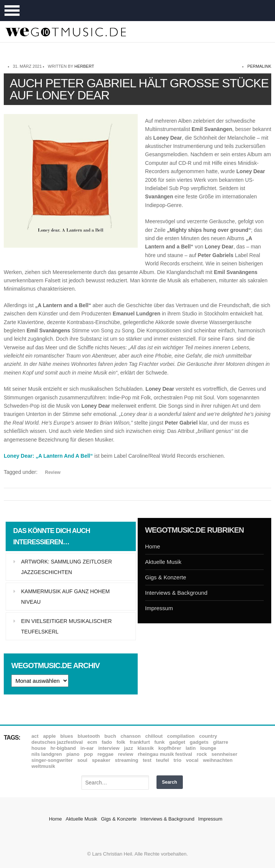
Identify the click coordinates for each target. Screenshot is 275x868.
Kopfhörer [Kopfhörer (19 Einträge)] (170, 748)
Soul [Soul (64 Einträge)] (82, 760)
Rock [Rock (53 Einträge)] (202, 754)
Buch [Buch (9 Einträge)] (110, 736)
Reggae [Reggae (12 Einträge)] (106, 754)
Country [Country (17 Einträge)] (208, 736)
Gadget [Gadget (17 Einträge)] (177, 742)
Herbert (84, 66)
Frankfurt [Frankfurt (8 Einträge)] (140, 742)
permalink (259, 66)
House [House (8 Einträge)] (39, 748)
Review (53, 472)
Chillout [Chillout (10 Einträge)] (154, 736)
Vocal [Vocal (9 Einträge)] (192, 760)
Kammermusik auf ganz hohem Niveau (65, 597)
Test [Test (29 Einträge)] (147, 760)
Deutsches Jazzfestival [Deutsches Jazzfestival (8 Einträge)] (57, 742)
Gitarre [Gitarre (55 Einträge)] (220, 742)
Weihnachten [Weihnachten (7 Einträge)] (218, 760)
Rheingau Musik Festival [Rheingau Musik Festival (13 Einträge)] (165, 754)
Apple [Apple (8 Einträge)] (49, 736)
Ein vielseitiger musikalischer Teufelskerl (66, 626)
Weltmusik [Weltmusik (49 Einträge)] (43, 766)
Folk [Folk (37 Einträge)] (121, 742)
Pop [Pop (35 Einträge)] (88, 754)
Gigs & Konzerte (166, 577)
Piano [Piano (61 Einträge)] (73, 754)
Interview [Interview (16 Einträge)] (109, 748)
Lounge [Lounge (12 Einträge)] (208, 748)
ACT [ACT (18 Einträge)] (35, 736)
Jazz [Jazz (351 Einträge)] (129, 748)
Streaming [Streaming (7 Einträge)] (126, 760)
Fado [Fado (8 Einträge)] (107, 742)
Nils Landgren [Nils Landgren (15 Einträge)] (47, 754)
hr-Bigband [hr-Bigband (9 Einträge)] (63, 748)
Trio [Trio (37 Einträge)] (177, 760)
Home (153, 546)
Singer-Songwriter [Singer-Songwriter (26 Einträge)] (52, 760)
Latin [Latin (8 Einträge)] (191, 748)
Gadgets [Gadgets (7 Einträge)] (199, 742)
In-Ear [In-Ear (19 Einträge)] (87, 748)
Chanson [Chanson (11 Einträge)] (131, 736)
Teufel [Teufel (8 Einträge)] (163, 760)
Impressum (159, 608)
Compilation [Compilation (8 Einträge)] (181, 736)
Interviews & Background (176, 593)
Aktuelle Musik (163, 562)
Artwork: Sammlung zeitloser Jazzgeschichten (67, 567)
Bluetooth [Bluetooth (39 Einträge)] (89, 736)
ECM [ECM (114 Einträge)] (92, 742)
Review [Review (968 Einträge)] (126, 754)
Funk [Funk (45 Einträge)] (159, 742)
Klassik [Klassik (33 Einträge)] (145, 748)
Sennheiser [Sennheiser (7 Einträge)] (224, 754)
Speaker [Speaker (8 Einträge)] (101, 760)
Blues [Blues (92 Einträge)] (67, 736)
